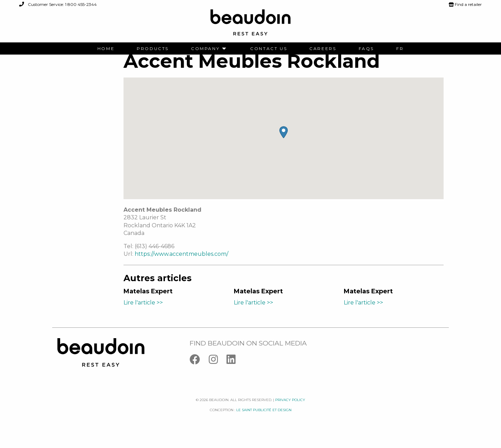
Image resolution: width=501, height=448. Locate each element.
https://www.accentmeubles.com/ (181, 265)
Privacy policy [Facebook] (290, 411)
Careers (323, 49)
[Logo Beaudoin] (250, 26)
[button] (284, 143)
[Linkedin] (234, 372)
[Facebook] (199, 372)
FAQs (366, 49)
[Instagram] (218, 372)
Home (106, 49)
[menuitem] (106, 49)
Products (153, 49)
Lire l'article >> (143, 313)
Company (205, 49)
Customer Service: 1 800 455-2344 (58, 4)
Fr (400, 49)
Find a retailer (465, 4)
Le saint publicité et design (264, 420)
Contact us (269, 49)
